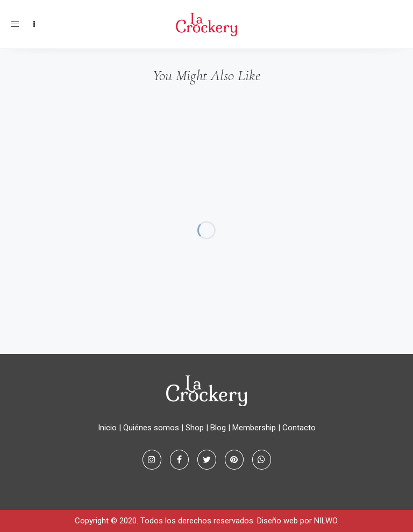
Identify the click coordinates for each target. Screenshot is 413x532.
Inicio (107, 428)
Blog (218, 428)
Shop (195, 428)
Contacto (299, 428)
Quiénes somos (151, 428)
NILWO (326, 521)
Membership (254, 428)
